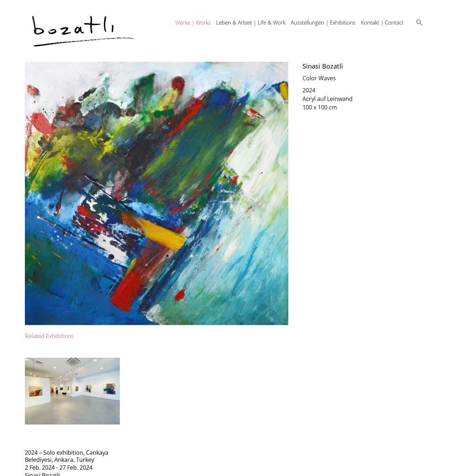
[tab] (49, 336)
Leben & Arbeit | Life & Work (251, 22)
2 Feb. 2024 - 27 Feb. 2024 (59, 467)
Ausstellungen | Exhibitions (323, 22)
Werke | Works (193, 22)
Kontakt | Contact (382, 22)
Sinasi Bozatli (323, 66)
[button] (419, 22)
